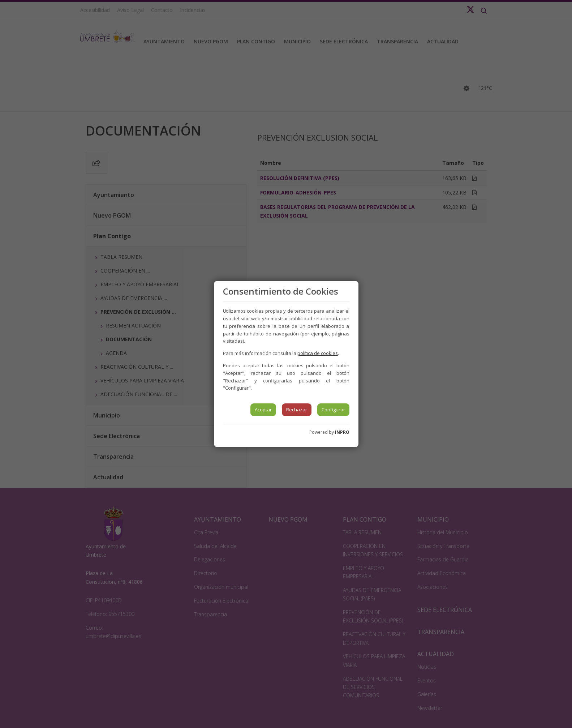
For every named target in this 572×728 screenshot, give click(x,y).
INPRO (342, 432)
